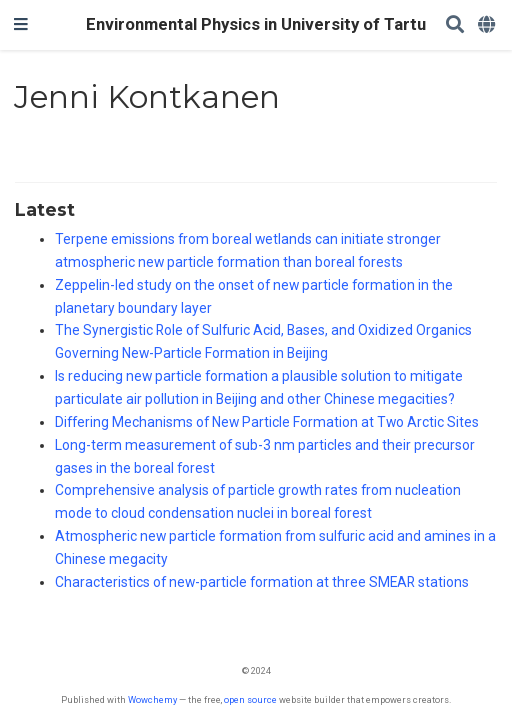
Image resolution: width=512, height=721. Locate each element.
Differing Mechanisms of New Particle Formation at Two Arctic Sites (267, 422)
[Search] (455, 25)
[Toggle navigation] (21, 25)
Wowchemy (152, 699)
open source (250, 699)
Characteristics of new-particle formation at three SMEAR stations (262, 582)
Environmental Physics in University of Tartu (256, 24)
